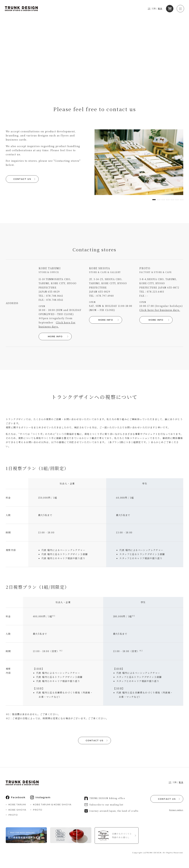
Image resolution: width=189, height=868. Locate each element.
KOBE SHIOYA (17, 810)
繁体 (160, 9)
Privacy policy (176, 810)
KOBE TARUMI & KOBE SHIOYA (52, 804)
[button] (154, 200)
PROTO (13, 815)
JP (149, 9)
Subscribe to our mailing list (104, 805)
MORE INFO (55, 336)
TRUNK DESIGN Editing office (105, 798)
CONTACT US (22, 179)
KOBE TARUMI (17, 804)
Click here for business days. (160, 310)
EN (155, 9)
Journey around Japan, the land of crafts (111, 811)
